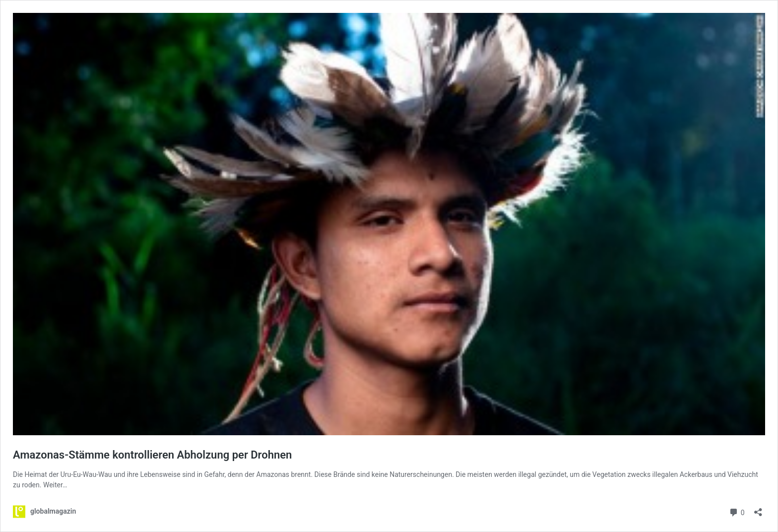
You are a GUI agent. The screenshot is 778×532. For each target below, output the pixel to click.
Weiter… (55, 485)
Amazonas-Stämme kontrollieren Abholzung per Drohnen (152, 455)
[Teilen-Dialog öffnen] (758, 509)
